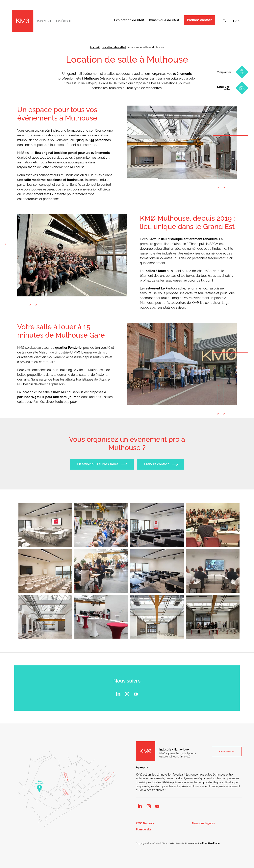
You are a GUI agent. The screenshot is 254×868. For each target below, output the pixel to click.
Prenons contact (199, 20)
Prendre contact (157, 464)
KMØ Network (145, 823)
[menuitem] (237, 21)
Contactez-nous (227, 751)
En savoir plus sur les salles (98, 464)
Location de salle (113, 47)
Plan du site (144, 830)
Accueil (95, 47)
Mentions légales (203, 823)
